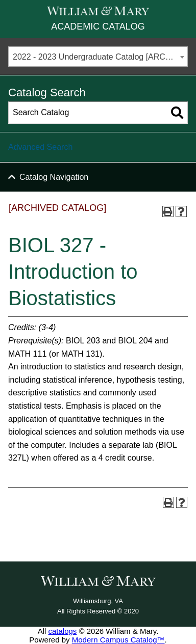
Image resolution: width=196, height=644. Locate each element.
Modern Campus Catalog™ (118, 640)
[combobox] (98, 57)
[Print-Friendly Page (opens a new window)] (168, 211)
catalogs (62, 631)
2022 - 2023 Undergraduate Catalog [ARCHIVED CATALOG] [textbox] (100, 57)
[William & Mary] (98, 11)
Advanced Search (40, 147)
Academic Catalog (98, 26)
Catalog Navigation (54, 177)
